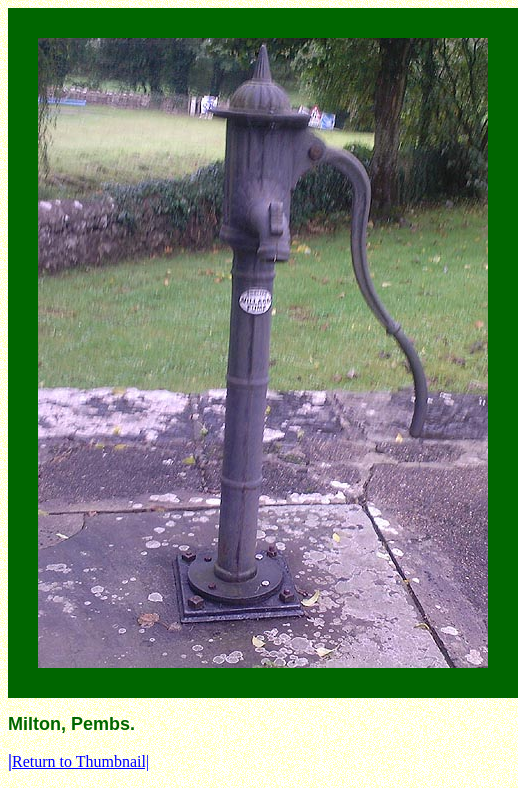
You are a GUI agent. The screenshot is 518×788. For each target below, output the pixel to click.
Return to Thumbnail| (78, 761)
